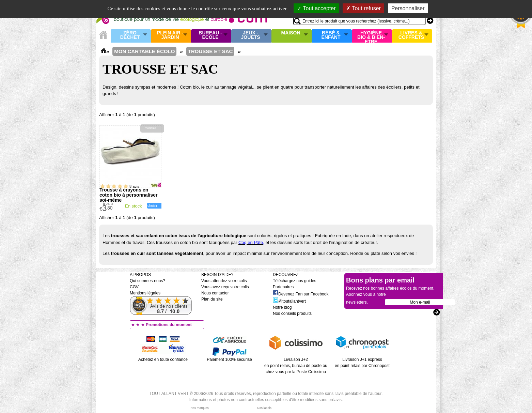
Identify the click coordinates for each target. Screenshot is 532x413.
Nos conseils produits (292, 313)
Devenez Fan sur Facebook (301, 294)
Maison (291, 33)
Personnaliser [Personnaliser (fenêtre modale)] (408, 8)
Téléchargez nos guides (294, 281)
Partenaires (283, 287)
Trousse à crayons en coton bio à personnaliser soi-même (128, 195)
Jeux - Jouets (250, 35)
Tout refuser (363, 8)
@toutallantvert (289, 301)
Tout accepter (316, 8)
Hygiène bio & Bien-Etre (371, 36)
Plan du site (212, 299)
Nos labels (264, 408)
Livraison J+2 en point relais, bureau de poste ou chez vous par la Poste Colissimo (296, 366)
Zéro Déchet (130, 35)
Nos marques (200, 408)
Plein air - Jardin (170, 35)
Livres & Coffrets (411, 35)
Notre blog (282, 307)
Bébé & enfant (331, 35)
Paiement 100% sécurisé (229, 360)
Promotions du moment (169, 325)
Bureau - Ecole (210, 35)
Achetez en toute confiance (163, 360)
